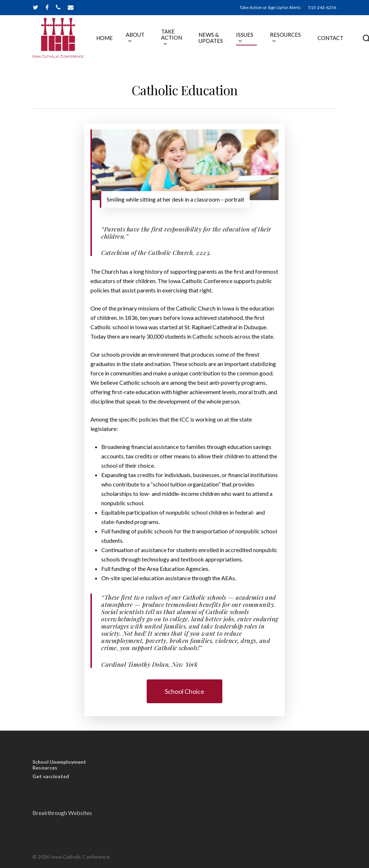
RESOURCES (294, 42)
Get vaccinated (51, 776)
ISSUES (254, 42)
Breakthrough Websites (62, 813)
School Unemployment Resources (59, 765)
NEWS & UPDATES (220, 42)
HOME (114, 42)
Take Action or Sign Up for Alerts (270, 7)
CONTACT (339, 42)
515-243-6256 (322, 7)
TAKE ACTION (181, 42)
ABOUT (144, 42)
